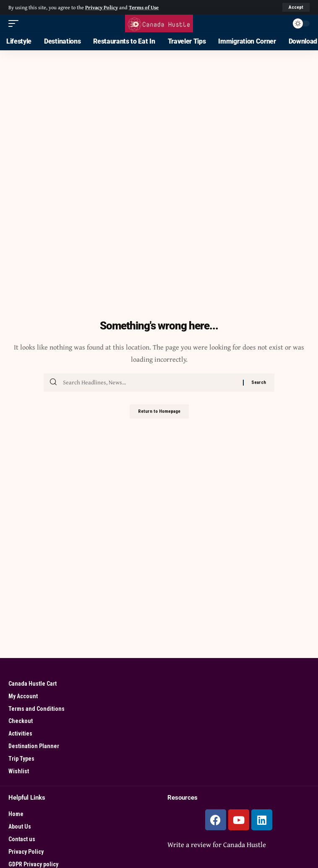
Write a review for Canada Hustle (217, 844)
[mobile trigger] (16, 23)
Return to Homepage (159, 411)
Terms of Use (144, 7)
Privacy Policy (102, 7)
